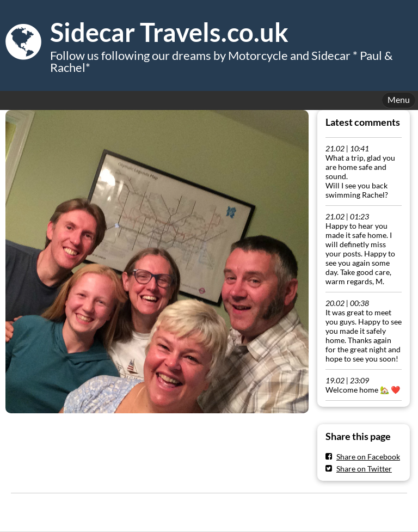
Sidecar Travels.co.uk (169, 32)
